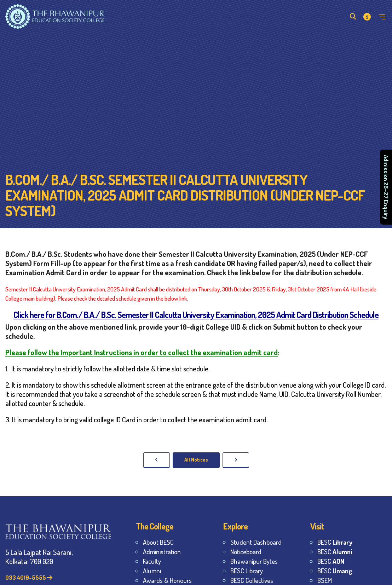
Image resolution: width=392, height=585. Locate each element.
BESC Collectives (252, 580)
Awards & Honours (167, 580)
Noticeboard (246, 552)
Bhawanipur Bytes (254, 561)
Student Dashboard (256, 542)
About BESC (158, 542)
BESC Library (247, 571)
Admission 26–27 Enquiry (386, 187)
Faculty (152, 561)
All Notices (196, 460)
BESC (335, 542)
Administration (162, 552)
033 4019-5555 (29, 577)
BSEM (325, 580)
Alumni (152, 571)
